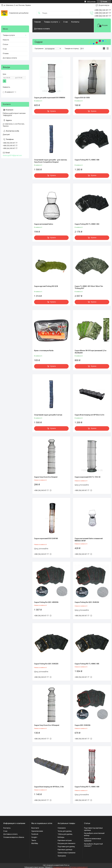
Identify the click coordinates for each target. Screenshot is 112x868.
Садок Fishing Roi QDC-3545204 (87, 602)
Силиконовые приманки (67, 853)
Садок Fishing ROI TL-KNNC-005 (87, 664)
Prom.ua (67, 865)
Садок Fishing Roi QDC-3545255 (46, 664)
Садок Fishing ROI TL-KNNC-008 (87, 160)
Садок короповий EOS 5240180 (46, 538)
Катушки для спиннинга (66, 843)
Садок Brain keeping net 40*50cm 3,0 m (89, 415)
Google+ (34, 837)
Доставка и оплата (42, 29)
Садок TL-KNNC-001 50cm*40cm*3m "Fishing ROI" (89, 287)
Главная (37, 22)
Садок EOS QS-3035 (82, 98)
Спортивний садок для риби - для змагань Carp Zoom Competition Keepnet (51, 161)
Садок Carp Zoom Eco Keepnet (46, 477)
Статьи (5, 44)
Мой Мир (35, 843)
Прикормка (62, 856)
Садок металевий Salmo (44, 224)
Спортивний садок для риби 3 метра (48, 415)
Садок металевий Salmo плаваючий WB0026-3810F (89, 540)
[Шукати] (39, 13)
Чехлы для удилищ (65, 831)
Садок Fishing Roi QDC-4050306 (46, 602)
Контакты (75, 22)
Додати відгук (104, 5)
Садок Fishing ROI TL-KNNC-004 (87, 224)
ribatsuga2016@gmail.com (12, 155)
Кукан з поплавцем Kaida (44, 351)
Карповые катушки (65, 840)
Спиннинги (62, 828)
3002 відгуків (91, 2)
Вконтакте (35, 828)
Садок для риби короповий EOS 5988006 (50, 98)
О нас (66, 22)
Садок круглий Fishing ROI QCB (46, 286)
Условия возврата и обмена (14, 837)
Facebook (35, 834)
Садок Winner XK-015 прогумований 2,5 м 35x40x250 (90, 352)
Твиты (34, 840)
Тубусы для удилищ (65, 834)
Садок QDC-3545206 (82, 725)
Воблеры (61, 837)
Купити (53, 111)
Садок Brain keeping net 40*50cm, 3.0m (49, 787)
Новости (6, 40)
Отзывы (6, 53)
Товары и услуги (51, 22)
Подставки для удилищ (66, 847)
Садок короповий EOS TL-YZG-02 (88, 477)
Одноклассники (37, 831)
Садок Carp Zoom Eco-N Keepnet (47, 725)
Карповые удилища (65, 850)
